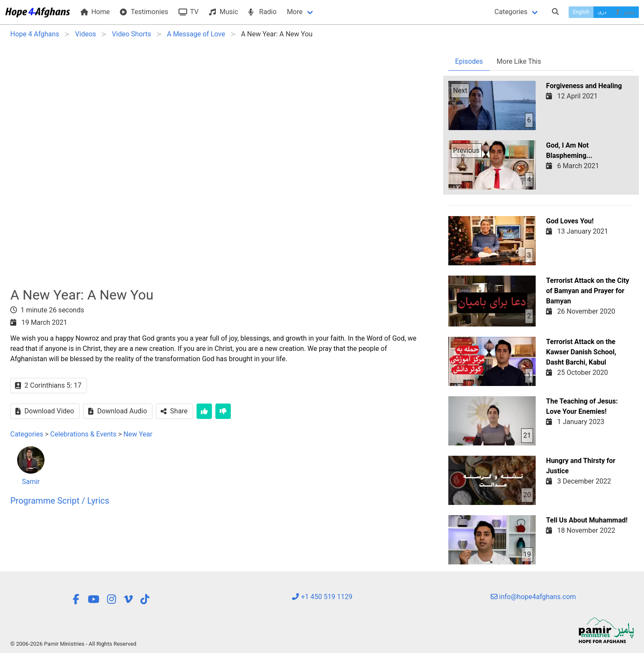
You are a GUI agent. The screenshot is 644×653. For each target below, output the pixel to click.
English (581, 12)
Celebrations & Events (83, 434)
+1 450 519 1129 (322, 597)
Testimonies (144, 12)
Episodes (469, 61)
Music (224, 12)
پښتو (625, 12)
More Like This (519, 61)
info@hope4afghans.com (534, 597)
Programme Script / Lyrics (60, 501)
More (295, 12)
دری (602, 12)
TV (189, 12)
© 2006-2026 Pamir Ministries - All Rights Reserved (73, 644)
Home (95, 12)
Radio (262, 12)
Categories (511, 12)
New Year (138, 434)
